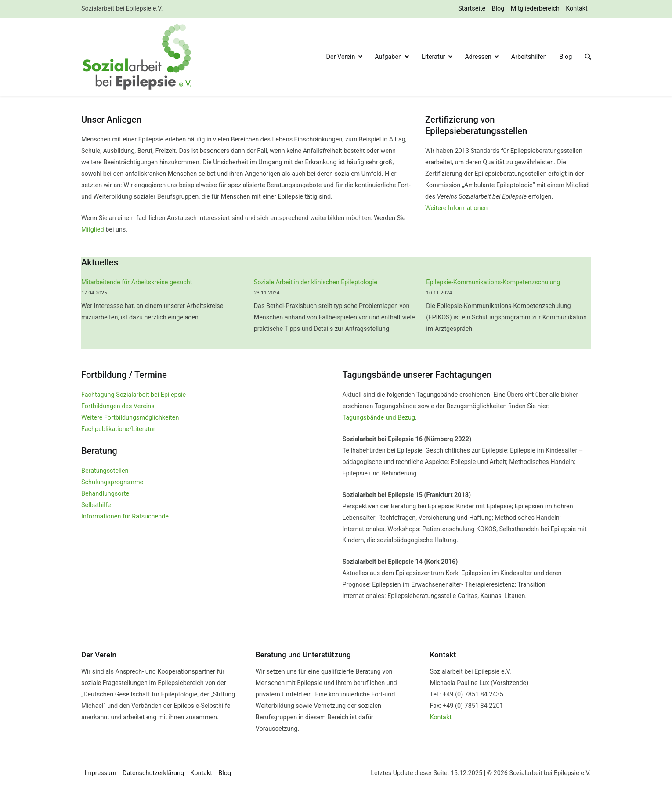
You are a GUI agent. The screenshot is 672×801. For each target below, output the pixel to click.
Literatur (434, 57)
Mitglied (93, 230)
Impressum (100, 773)
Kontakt (577, 9)
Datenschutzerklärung (153, 773)
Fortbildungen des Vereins (118, 406)
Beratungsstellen (105, 471)
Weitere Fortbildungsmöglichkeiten (130, 418)
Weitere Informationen (456, 208)
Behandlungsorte (105, 494)
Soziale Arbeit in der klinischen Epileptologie (316, 282)
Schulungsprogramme (112, 482)
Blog (498, 9)
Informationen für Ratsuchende (125, 516)
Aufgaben (388, 57)
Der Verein (341, 57)
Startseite (472, 9)
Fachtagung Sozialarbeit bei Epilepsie (134, 395)
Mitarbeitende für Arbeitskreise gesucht (137, 282)
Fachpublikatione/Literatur (118, 429)
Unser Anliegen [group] (111, 120)
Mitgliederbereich (535, 9)
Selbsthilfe (96, 505)
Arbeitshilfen (529, 57)
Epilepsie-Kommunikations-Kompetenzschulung (493, 282)
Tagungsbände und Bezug (379, 418)
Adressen (478, 57)
